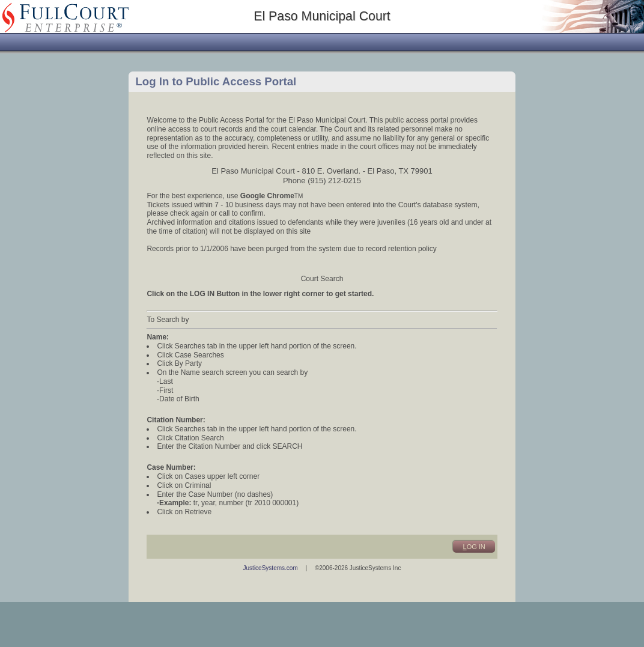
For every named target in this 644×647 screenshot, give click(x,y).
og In (474, 547)
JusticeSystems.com (271, 568)
